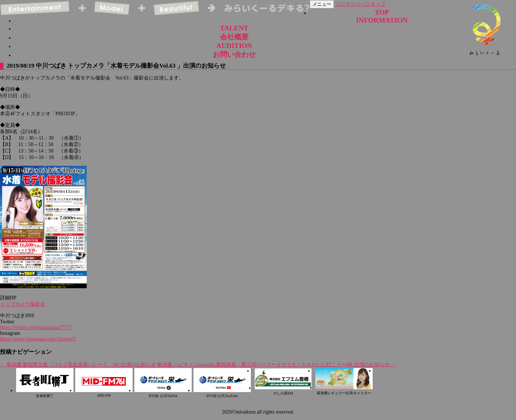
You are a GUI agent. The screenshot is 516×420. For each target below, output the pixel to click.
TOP (382, 12)
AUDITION (234, 46)
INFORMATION (382, 20)
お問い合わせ (234, 55)
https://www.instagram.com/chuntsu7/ (38, 339)
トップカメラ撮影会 (23, 304)
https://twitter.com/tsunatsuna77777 (36, 327)
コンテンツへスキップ (360, 4)
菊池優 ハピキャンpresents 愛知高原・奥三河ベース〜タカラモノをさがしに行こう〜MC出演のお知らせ (276, 365)
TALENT (234, 28)
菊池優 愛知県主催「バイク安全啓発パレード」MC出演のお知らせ (78, 365)
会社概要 (234, 37)
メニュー (322, 4)
